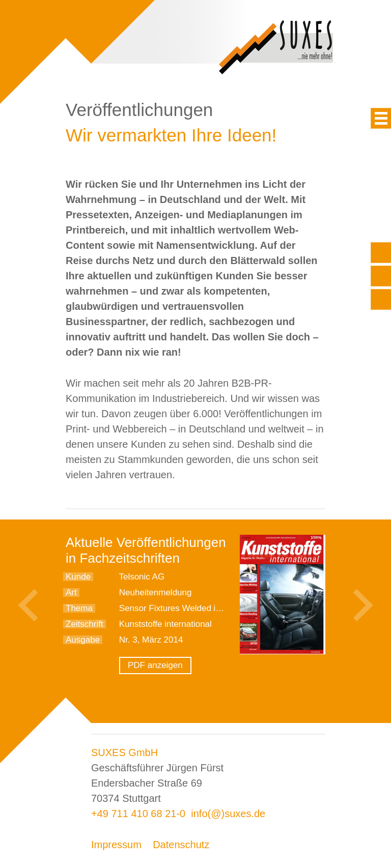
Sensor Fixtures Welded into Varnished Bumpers (212, 608)
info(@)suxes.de (228, 814)
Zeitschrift (85, 624)
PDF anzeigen (155, 665)
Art (71, 592)
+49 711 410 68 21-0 (138, 814)
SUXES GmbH (124, 753)
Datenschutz (181, 845)
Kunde (78, 577)
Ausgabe (83, 640)
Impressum (116, 845)
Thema (79, 608)
